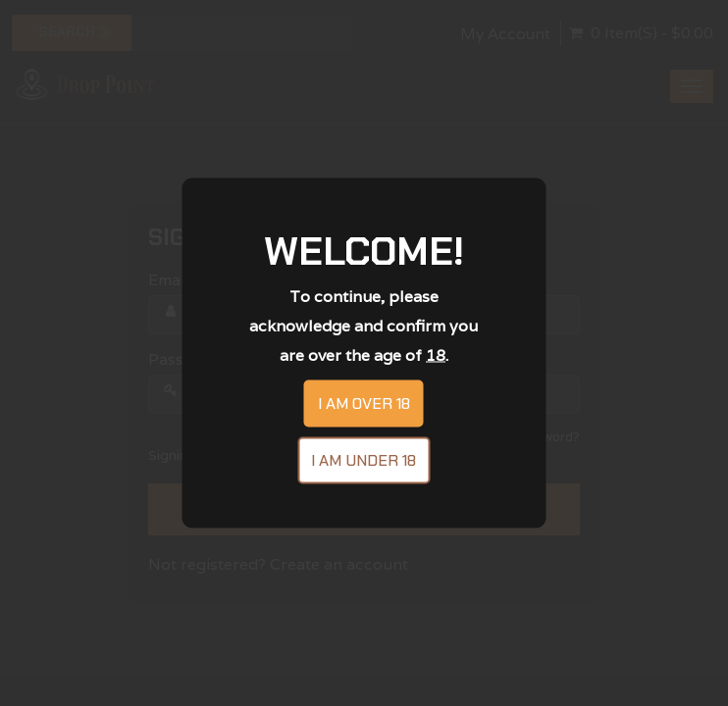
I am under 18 (364, 460)
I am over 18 (364, 403)
